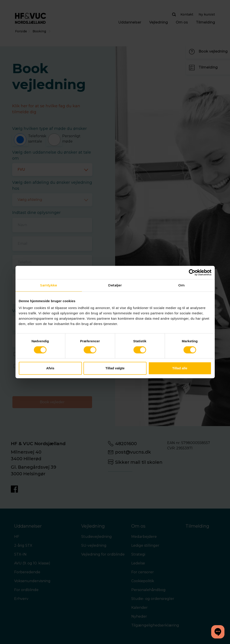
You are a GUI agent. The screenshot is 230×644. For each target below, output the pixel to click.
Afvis (50, 368)
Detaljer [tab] (115, 285)
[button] (218, 632)
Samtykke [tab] (49, 285)
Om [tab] (181, 285)
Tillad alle (180, 368)
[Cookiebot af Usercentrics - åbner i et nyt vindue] (192, 272)
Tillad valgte (115, 368)
